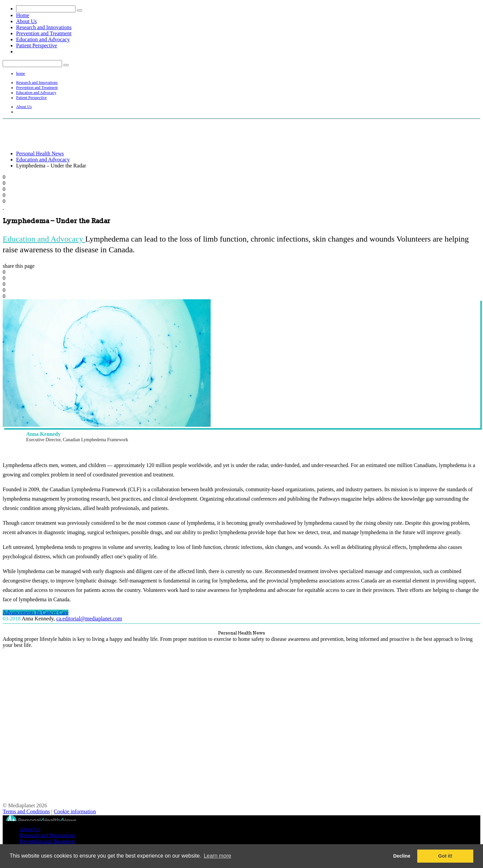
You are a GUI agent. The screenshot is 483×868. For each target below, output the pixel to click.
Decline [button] (402, 856)
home (21, 73)
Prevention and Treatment (44, 33)
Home (23, 15)
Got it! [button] (445, 856)
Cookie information (75, 811)
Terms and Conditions (26, 811)
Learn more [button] (217, 856)
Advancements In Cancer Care (36, 612)
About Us (26, 21)
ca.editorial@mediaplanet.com (89, 619)
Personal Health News (40, 154)
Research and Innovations (44, 27)
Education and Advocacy (43, 39)
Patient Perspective (37, 45)
